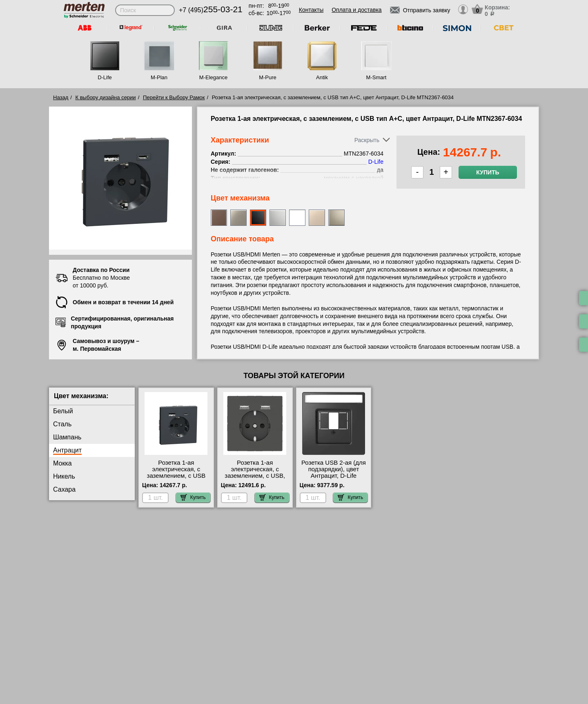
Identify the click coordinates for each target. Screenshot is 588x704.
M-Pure (268, 77)
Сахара (64, 489)
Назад (61, 97)
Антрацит (67, 450)
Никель (64, 476)
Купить (488, 172)
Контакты (311, 10)
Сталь (62, 424)
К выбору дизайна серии (106, 97)
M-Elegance (213, 77)
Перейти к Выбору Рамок (174, 97)
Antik (322, 77)
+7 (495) (211, 10)
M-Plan (159, 77)
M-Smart (376, 77)
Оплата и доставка (356, 10)
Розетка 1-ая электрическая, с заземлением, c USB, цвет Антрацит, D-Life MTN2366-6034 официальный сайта (255, 479)
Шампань (67, 437)
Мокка (62, 463)
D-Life (105, 77)
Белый (63, 411)
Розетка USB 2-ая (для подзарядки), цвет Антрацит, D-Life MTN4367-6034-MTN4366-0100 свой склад (334, 479)
